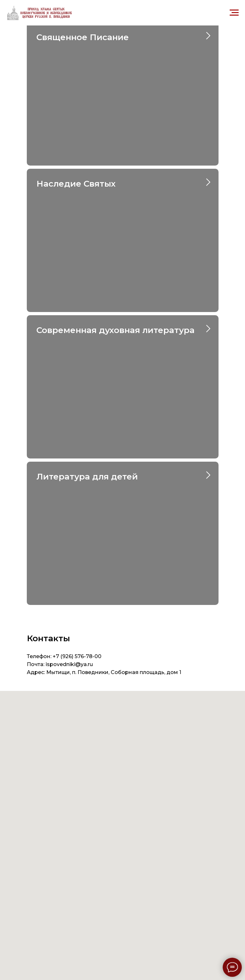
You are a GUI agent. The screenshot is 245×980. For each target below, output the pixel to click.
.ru (90, 664)
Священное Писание (83, 37)
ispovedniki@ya (66, 664)
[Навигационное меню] (234, 13)
